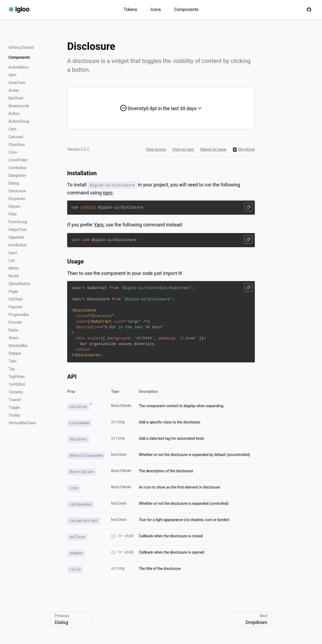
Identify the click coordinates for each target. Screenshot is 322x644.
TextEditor (17, 384)
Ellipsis (14, 206)
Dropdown (17, 199)
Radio (13, 330)
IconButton (18, 245)
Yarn (99, 224)
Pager (13, 291)
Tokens (130, 9)
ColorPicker (18, 160)
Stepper (15, 353)
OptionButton (19, 284)
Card (12, 129)
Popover (15, 307)
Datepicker (17, 175)
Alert (13, 75)
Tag (12, 369)
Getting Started (21, 47)
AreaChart (17, 83)
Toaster (15, 400)
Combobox (18, 168)
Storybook (244, 149)
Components (186, 9)
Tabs (13, 361)
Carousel (16, 137)
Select (14, 338)
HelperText (17, 230)
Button (14, 114)
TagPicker (17, 377)
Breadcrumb (19, 106)
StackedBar (18, 346)
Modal (14, 276)
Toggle (14, 407)
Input (13, 253)
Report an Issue (213, 149)
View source (156, 149)
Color (13, 152)
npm (108, 192)
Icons (156, 9)
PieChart (16, 299)
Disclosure (17, 191)
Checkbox (17, 145)
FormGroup (18, 222)
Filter (13, 214)
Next (251, 619)
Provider (15, 322)
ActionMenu (19, 67)
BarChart (16, 98)
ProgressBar (19, 315)
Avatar (14, 90)
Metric (14, 268)
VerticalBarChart (22, 423)
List (12, 261)
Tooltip (14, 415)
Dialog (14, 183)
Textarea (16, 392)
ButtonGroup (19, 121)
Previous (71, 619)
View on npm (183, 149)
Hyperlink (16, 237)
